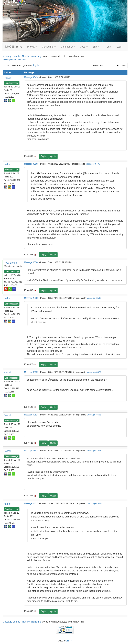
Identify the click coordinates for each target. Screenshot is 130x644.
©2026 (65, 641)
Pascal (7, 78)
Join (109, 47)
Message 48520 (31, 298)
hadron (8, 164)
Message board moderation (15, 60)
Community (68, 47)
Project (32, 47)
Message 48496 (31, 77)
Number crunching (32, 56)
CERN (69, 641)
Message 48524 (31, 451)
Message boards (11, 56)
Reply (43, 156)
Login (119, 47)
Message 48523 (31, 415)
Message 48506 (31, 262)
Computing (49, 47)
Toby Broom (11, 263)
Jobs (84, 47)
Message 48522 (31, 372)
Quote (53, 156)
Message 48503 (31, 164)
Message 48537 (31, 503)
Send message (12, 83)
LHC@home (14, 47)
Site (96, 47)
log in (36, 65)
